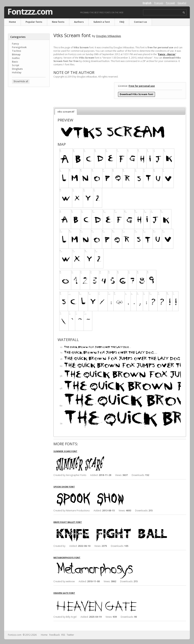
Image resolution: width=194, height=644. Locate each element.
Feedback (54, 635)
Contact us (140, 22)
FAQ (122, 22)
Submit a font (102, 22)
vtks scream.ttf (66, 112)
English (147, 3)
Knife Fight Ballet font (68, 522)
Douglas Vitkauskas (109, 36)
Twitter (70, 635)
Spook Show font (64, 487)
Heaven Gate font (64, 593)
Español (182, 3)
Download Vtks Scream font (137, 94)
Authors (79, 22)
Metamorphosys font (67, 558)
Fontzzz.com (30, 12)
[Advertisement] (29, 151)
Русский (170, 3)
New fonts (58, 22)
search (184, 13)
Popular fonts (34, 22)
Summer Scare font (65, 451)
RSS (63, 635)
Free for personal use (142, 86)
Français (159, 3)
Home (12, 22)
